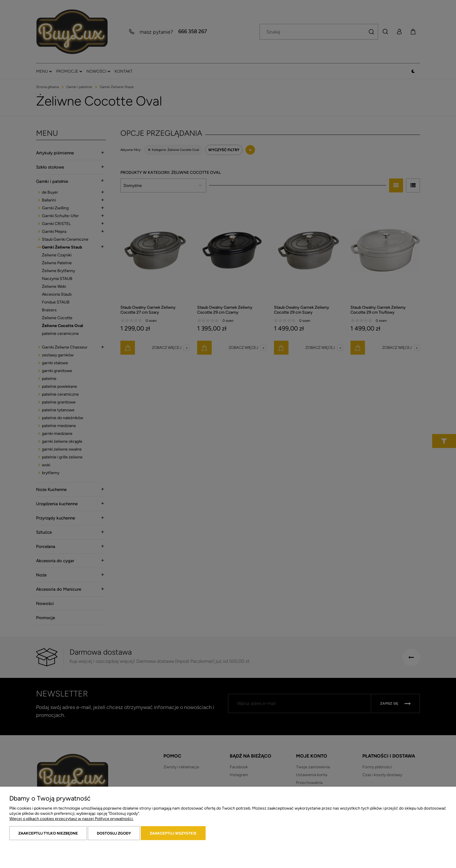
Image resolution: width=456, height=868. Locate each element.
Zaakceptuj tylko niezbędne (48, 833)
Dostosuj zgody (114, 833)
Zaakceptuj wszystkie (173, 833)
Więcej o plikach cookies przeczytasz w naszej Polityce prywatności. (71, 819)
